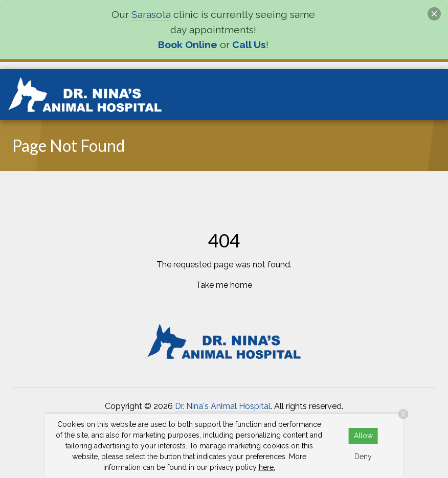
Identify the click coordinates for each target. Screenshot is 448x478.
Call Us (249, 45)
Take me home (224, 285)
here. (267, 467)
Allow (363, 436)
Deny (363, 457)
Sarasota (151, 15)
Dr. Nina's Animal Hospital (223, 406)
